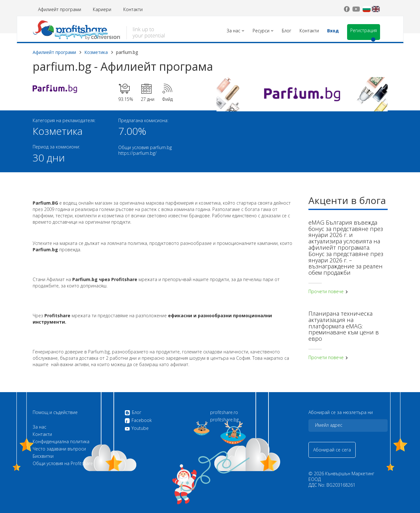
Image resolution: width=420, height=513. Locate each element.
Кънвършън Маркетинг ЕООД (341, 476)
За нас (39, 427)
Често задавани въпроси (59, 449)
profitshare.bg (224, 420)
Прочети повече (328, 291)
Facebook (138, 421)
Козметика (96, 52)
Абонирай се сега (332, 450)
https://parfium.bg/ (137, 153)
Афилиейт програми (60, 9)
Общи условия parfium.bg (145, 147)
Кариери (102, 9)
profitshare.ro (224, 412)
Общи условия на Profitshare (63, 464)
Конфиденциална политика (61, 442)
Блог (133, 413)
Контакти (133, 9)
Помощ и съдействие (55, 412)
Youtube (137, 428)
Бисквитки (43, 456)
